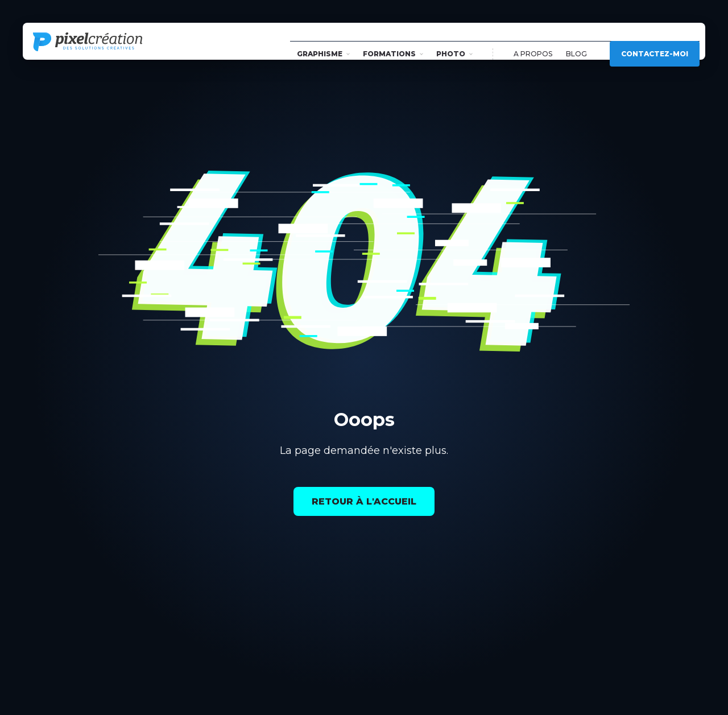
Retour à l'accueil (364, 501)
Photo (454, 41)
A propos (533, 41)
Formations (393, 41)
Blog (576, 41)
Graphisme (323, 41)
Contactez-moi (655, 41)
